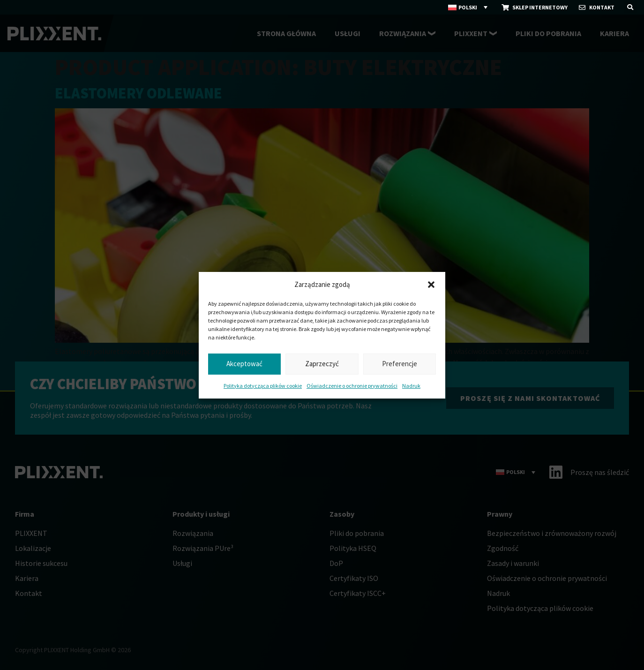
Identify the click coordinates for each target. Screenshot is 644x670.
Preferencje (400, 364)
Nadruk (411, 386)
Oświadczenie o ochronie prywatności (352, 386)
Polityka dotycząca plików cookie (263, 386)
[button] (431, 285)
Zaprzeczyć (322, 364)
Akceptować (244, 364)
